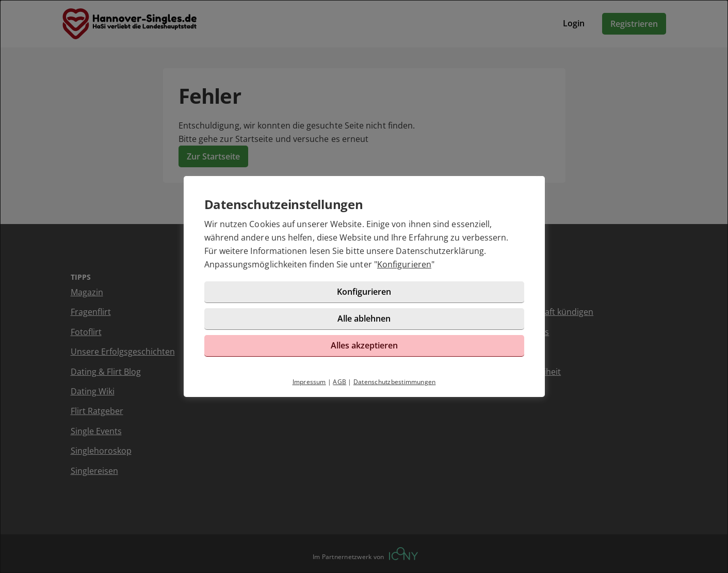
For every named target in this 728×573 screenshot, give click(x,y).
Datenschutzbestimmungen (395, 382)
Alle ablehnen (364, 319)
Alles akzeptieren (364, 345)
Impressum (309, 382)
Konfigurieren (404, 264)
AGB (339, 382)
